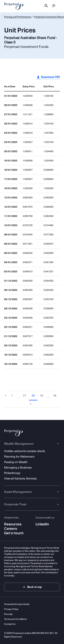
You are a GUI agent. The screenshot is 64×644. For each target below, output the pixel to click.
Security (8, 614)
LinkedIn (42, 524)
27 (25, 396)
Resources (13, 524)
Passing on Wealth (16, 462)
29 (42, 396)
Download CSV (48, 77)
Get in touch (14, 533)
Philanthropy (12, 473)
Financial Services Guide (17, 604)
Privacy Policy (11, 609)
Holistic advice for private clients (24, 451)
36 (55, 396)
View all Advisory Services (20, 479)
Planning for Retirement (19, 457)
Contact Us (10, 624)
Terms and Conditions (15, 619)
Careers (10, 529)
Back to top (32, 587)
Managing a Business (18, 468)
